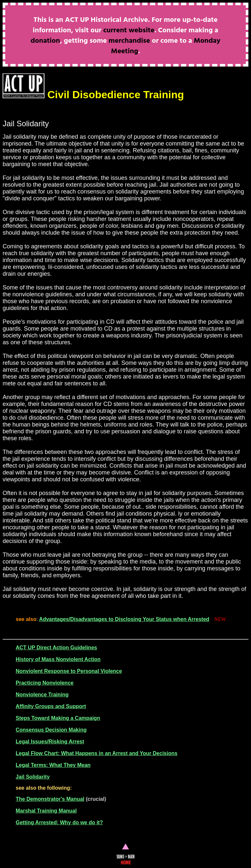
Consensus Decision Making (51, 730)
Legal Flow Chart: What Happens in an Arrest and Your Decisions (97, 753)
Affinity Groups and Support (51, 706)
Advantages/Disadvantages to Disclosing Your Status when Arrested (124, 619)
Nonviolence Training (42, 695)
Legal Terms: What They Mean (53, 765)
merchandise (129, 41)
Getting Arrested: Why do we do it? (59, 822)
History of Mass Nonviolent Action (58, 659)
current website (129, 31)
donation (45, 41)
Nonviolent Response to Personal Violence (69, 671)
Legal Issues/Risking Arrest (50, 742)
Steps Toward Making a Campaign (58, 718)
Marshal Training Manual (46, 811)
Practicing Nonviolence (45, 683)
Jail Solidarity (33, 777)
